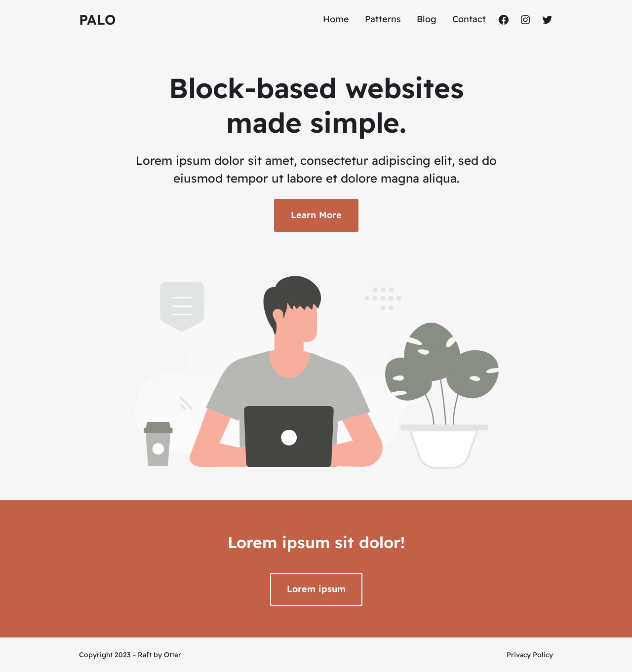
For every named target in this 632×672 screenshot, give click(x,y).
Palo (97, 19)
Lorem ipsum (316, 589)
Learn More (316, 215)
